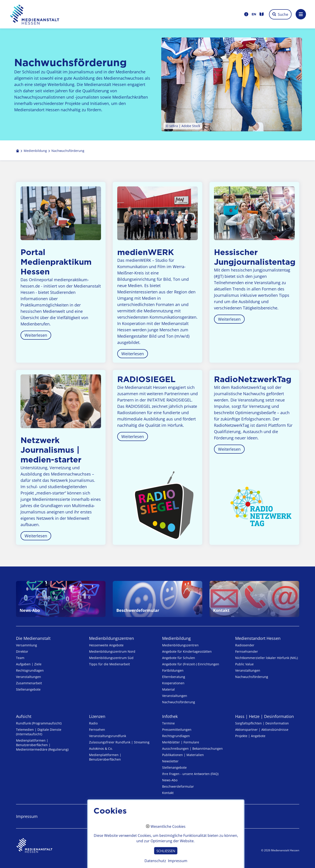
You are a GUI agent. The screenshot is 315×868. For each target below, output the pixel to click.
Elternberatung (174, 677)
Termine (168, 723)
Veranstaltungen (29, 677)
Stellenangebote (28, 689)
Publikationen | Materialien (183, 755)
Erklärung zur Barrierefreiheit (190, 816)
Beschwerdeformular (178, 786)
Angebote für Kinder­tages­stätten (187, 651)
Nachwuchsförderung (179, 702)
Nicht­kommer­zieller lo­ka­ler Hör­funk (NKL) (267, 658)
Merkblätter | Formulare (181, 742)
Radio (93, 723)
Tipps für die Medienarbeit (109, 664)
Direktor (22, 651)
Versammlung (26, 645)
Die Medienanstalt (33, 638)
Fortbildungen (173, 670)
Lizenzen (97, 716)
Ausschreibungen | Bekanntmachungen (192, 748)
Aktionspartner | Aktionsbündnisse (262, 730)
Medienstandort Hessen (258, 638)
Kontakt (168, 793)
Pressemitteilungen (177, 730)
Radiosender (245, 645)
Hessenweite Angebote (106, 645)
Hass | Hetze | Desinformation (264, 716)
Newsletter (170, 761)
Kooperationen (173, 683)
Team (20, 658)
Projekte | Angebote (250, 736)
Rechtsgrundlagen (30, 670)
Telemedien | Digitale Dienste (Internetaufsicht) (39, 732)
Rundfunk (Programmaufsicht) (39, 723)
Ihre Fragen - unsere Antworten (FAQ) (190, 774)
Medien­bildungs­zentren (112, 638)
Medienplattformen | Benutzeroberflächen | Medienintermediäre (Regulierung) (42, 745)
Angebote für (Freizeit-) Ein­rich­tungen (191, 664)
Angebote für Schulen (179, 658)
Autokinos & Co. (101, 748)
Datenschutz (101, 816)
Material (168, 689)
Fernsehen (97, 730)
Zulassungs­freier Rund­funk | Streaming (119, 742)
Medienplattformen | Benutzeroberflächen (105, 757)
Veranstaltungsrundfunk (108, 736)
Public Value (244, 664)
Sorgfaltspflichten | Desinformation (262, 723)
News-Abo (170, 780)
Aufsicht (24, 716)
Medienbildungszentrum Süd (111, 658)
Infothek (170, 716)
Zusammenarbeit (29, 683)
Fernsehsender (247, 651)
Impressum (27, 816)
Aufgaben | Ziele (29, 664)
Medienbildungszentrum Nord (112, 651)
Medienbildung (176, 638)
